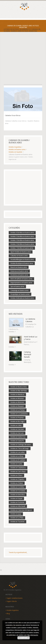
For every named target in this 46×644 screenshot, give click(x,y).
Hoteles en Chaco (16, 475)
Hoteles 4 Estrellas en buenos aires (22, 233)
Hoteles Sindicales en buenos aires (22, 298)
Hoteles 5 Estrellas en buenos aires (22, 236)
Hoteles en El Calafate (18, 460)
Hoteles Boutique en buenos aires (22, 263)
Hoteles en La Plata (17, 518)
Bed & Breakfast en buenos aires (21, 279)
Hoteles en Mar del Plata (19, 391)
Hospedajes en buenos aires (20, 294)
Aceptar (24, 638)
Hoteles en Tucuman (17, 522)
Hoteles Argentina (13, 610)
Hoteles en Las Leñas (18, 452)
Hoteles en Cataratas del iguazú (21, 510)
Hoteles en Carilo (16, 464)
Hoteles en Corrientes (18, 491)
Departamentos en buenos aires (21, 283)
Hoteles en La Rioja (17, 456)
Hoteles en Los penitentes (19, 414)
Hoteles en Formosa (17, 502)
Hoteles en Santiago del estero (21, 445)
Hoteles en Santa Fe (17, 441)
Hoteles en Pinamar (17, 418)
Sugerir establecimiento (15, 598)
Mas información (33, 635)
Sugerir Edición (12, 601)
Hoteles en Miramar (17, 398)
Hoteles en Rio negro (18, 422)
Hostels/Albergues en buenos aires (22, 260)
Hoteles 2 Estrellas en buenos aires (22, 244)
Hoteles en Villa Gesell (18, 506)
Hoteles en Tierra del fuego (20, 449)
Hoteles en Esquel (16, 499)
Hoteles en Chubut (17, 483)
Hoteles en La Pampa (18, 410)
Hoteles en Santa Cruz (18, 437)
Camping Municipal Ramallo (27, 354)
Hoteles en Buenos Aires (19, 387)
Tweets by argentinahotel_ (18, 552)
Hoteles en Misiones (17, 402)
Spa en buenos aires (17, 287)
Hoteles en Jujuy (16, 514)
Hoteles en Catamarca (18, 468)
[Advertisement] (23, 60)
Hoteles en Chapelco (17, 479)
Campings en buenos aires (20, 290)
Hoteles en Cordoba (17, 487)
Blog (8, 614)
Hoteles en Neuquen (17, 406)
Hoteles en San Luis (17, 433)
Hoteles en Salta (16, 425)
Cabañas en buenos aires (19, 256)
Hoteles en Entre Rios (18, 495)
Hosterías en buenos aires (19, 275)
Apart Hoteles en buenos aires (21, 252)
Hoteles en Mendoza (17, 395)
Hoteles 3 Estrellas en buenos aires (22, 240)
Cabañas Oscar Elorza (13, 115)
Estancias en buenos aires (19, 271)
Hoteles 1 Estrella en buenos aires (22, 248)
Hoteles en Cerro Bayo (18, 472)
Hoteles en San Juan (17, 429)
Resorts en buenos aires (19, 267)
